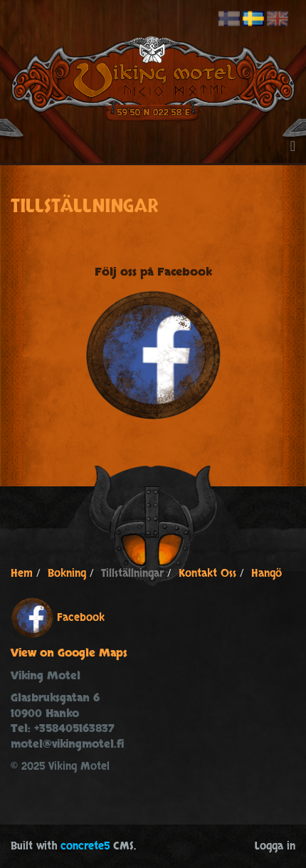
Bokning (67, 574)
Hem (22, 574)
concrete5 (85, 846)
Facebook (81, 617)
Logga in (275, 846)
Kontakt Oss (207, 574)
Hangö (267, 574)
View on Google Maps (69, 653)
